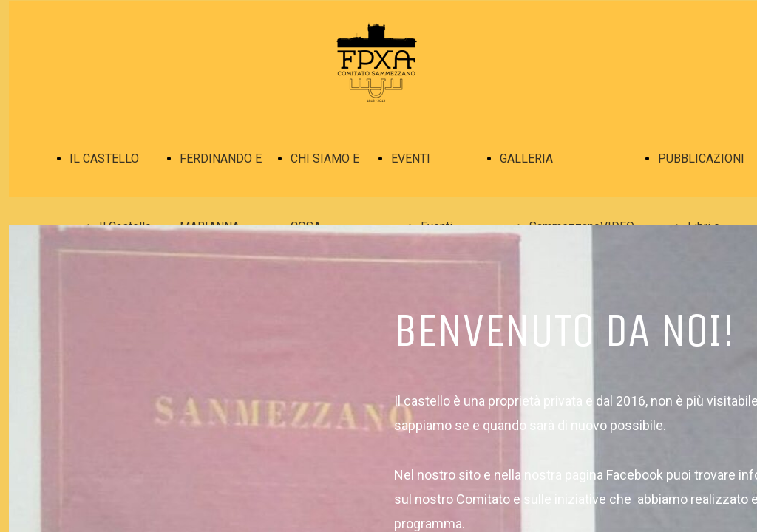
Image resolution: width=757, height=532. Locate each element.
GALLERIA (526, 158)
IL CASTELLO (104, 158)
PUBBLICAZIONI (701, 158)
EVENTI (411, 158)
